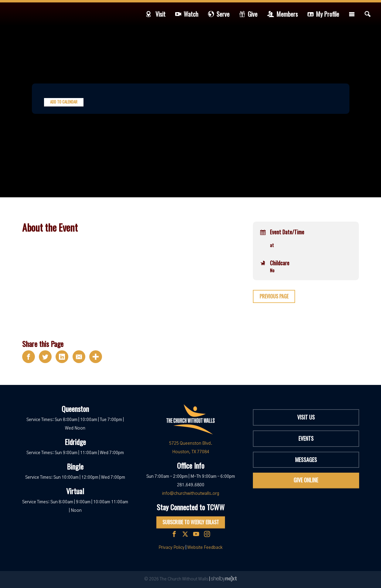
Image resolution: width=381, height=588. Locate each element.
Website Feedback (205, 548)
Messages (306, 460)
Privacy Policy (172, 548)
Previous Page (274, 296)
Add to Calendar (64, 102)
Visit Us (306, 417)
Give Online (306, 480)
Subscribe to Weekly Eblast (191, 522)
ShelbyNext (224, 579)
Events (306, 438)
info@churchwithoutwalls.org (191, 494)
